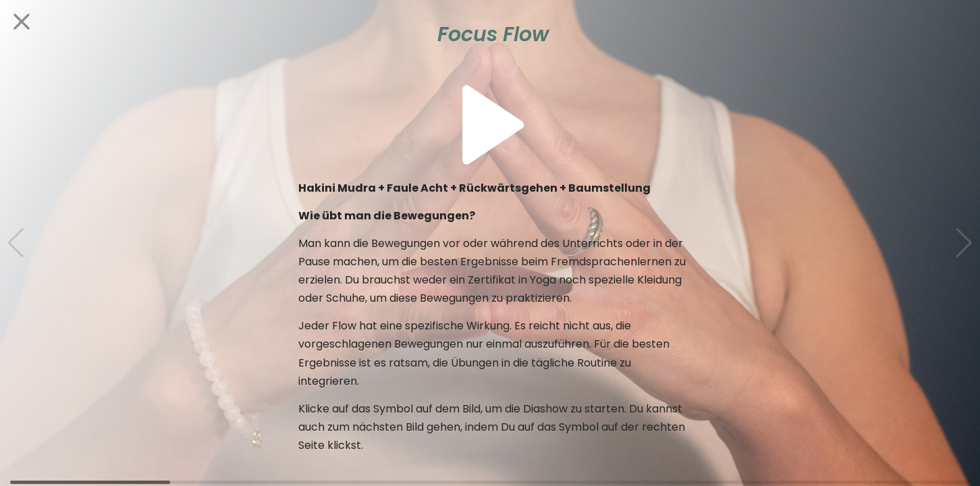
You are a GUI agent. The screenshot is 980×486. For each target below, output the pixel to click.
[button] (964, 243)
